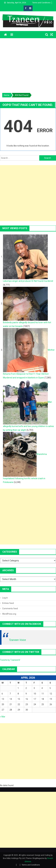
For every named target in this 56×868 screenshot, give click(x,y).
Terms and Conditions (41, 3)
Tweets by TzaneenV (10, 660)
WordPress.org (9, 614)
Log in (5, 598)
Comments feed (10, 608)
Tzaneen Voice (17, 640)
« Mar (3, 717)
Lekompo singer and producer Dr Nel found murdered (28, 281)
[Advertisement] (28, 64)
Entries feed (8, 603)
